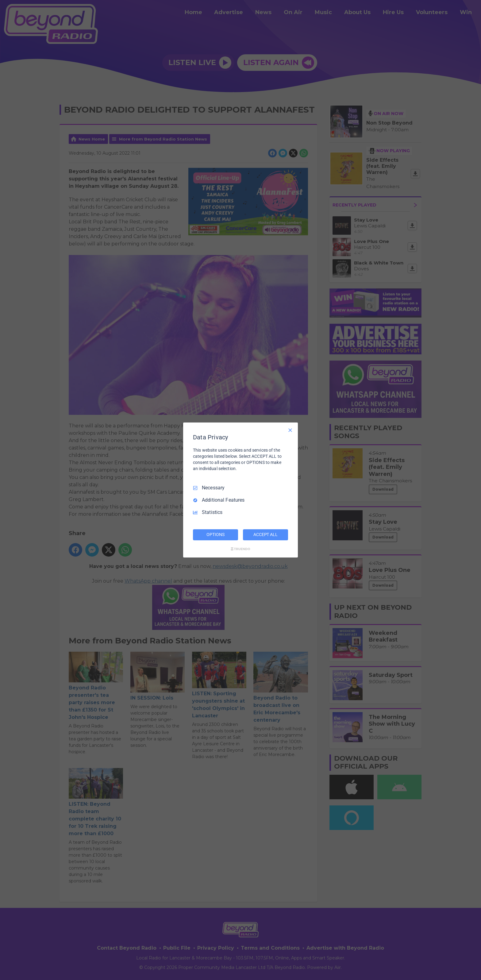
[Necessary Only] (290, 430)
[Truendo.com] (240, 549)
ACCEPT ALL (266, 534)
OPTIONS (215, 534)
